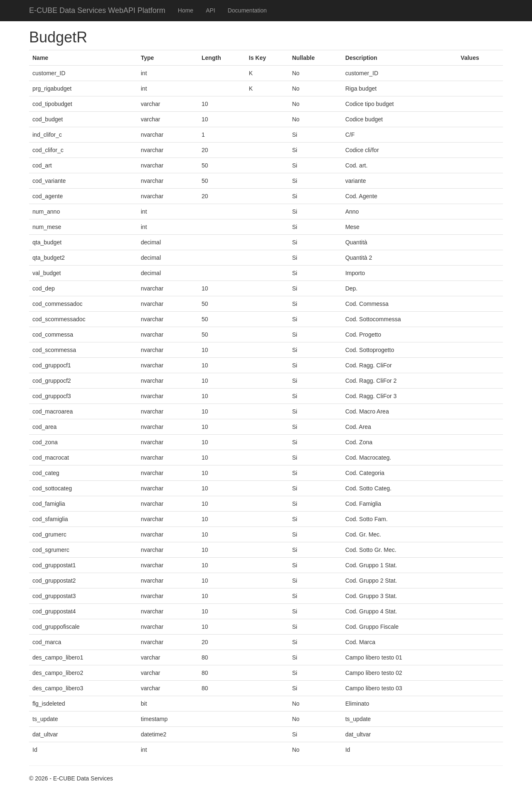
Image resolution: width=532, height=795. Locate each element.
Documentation (247, 10)
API (211, 10)
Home (186, 10)
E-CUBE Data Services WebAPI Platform (97, 10)
